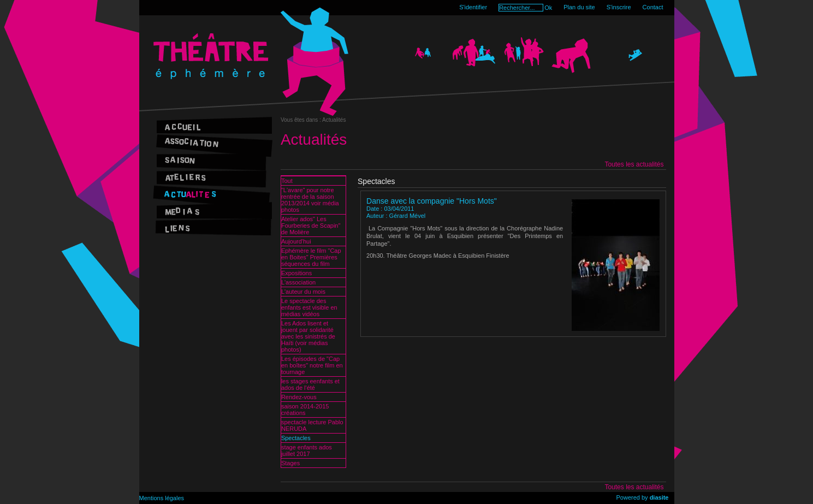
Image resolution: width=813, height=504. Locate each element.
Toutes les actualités (634, 164)
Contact (653, 7)
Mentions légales (162, 498)
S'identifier (473, 7)
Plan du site (579, 7)
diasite (659, 497)
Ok (548, 8)
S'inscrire (619, 7)
